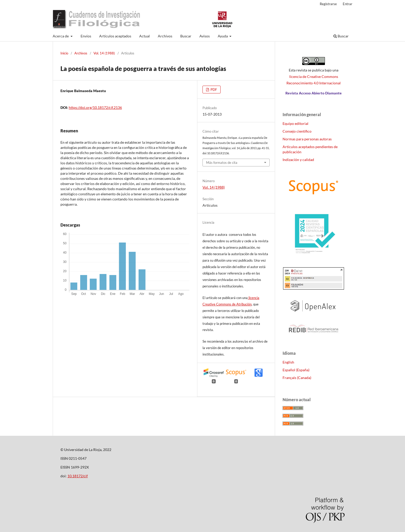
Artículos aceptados (115, 36)
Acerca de (61, 36)
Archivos (165, 36)
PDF (213, 90)
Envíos (86, 36)
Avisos (205, 36)
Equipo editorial (295, 123)
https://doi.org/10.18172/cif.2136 (95, 107)
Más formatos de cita (222, 163)
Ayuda (223, 36)
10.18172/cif (78, 476)
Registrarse (328, 4)
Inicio (64, 53)
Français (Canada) (297, 378)
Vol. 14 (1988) (104, 53)
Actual (145, 36)
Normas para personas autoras (307, 139)
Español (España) (296, 370)
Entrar (348, 4)
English (288, 362)
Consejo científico (297, 131)
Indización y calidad (298, 160)
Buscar (186, 36)
